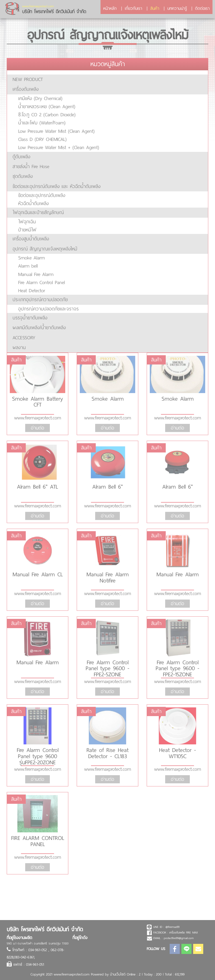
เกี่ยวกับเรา (134, 8)
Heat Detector (32, 291)
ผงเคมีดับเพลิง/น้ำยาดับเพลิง (39, 328)
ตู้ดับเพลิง (21, 157)
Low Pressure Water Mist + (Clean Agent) (59, 147)
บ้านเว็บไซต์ (118, 974)
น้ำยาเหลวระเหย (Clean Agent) (47, 106)
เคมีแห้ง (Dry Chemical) (40, 98)
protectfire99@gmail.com (179, 938)
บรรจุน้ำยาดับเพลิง (30, 318)
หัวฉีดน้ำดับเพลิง (33, 203)
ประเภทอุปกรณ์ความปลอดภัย (40, 299)
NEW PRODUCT (28, 79)
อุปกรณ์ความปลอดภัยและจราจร (48, 309)
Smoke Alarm (31, 258)
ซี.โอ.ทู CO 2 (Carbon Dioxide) (47, 115)
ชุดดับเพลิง (23, 176)
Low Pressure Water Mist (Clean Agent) (56, 131)
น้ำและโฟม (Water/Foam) (42, 123)
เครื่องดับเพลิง (26, 89)
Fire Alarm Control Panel (42, 282)
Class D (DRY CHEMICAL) (42, 139)
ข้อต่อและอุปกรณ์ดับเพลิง (42, 195)
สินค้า (155, 8)
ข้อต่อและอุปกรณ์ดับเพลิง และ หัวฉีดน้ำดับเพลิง (57, 186)
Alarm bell (28, 266)
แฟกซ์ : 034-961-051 (29, 964)
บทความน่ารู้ (177, 8)
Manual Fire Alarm (36, 274)
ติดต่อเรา (202, 8)
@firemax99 (172, 927)
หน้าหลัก (110, 8)
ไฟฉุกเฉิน (27, 222)
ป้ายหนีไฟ (27, 230)
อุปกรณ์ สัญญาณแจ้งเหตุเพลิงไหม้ (45, 249)
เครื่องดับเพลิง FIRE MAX (184, 933)
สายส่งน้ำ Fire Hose (31, 166)
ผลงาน (19, 347)
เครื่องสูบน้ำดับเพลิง (31, 239)
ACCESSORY (24, 338)
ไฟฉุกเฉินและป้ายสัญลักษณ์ (38, 212)
